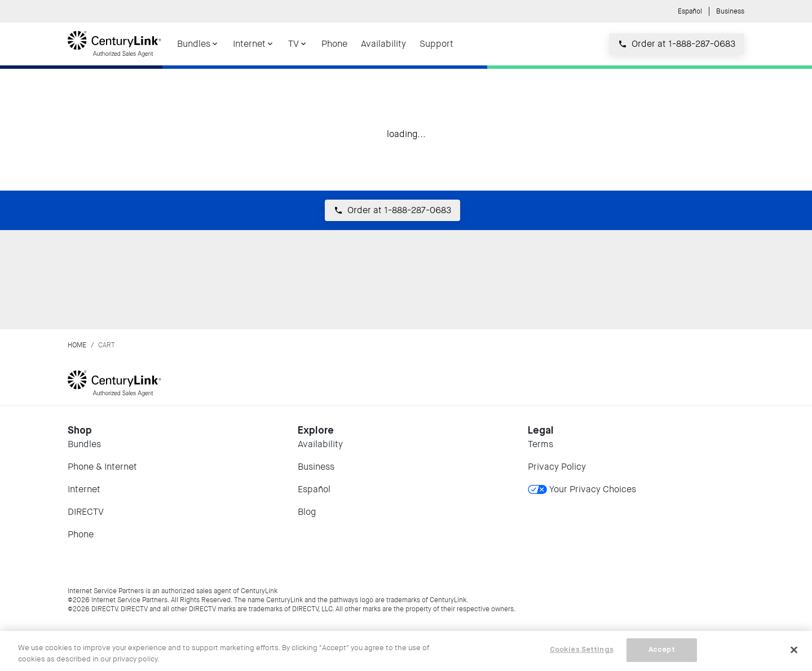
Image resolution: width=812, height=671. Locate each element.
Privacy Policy (557, 467)
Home (77, 345)
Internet (84, 489)
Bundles (84, 444)
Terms (540, 444)
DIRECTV (86, 512)
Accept (662, 650)
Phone (81, 534)
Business (730, 11)
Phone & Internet (102, 467)
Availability (320, 444)
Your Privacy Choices (582, 489)
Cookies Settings (582, 650)
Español (690, 11)
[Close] (794, 650)
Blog (307, 512)
